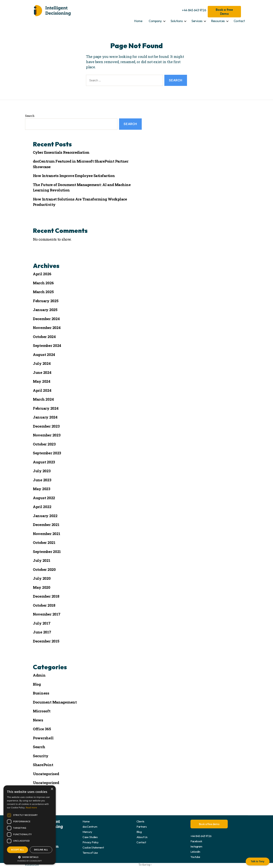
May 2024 (42, 381)
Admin (39, 675)
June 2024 (42, 372)
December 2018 (46, 596)
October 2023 (44, 444)
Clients (140, 821)
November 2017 (47, 614)
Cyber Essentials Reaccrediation (61, 152)
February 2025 (46, 301)
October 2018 (44, 605)
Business (41, 693)
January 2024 (45, 417)
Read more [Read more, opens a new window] (31, 808)
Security (41, 756)
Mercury (87, 832)
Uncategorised (46, 774)
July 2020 (42, 578)
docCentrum (90, 827)
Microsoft (42, 711)
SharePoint (43, 765)
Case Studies (90, 837)
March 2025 (43, 292)
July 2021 (42, 560)
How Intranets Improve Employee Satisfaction (74, 176)
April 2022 (42, 507)
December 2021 (46, 525)
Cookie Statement (93, 847)
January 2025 (45, 310)
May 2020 (42, 587)
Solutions (177, 21)
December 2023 (46, 426)
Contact (239, 21)
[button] (30, 857)
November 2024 (47, 328)
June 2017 (42, 632)
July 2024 (42, 363)
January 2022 (45, 516)
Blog (37, 684)
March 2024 (43, 399)
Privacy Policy (91, 842)
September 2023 (47, 453)
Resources (218, 21)
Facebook (196, 841)
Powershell (43, 738)
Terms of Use (90, 853)
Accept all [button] (18, 850)
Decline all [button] (41, 850)
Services (197, 21)
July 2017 (42, 623)
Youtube (195, 857)
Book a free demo (209, 824)
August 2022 (44, 498)
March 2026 (43, 283)
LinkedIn (195, 852)
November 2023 (47, 435)
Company (155, 21)
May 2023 (42, 489)
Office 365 (42, 729)
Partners (142, 827)
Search (30, 116)
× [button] (52, 789)
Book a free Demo (224, 12)
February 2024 (46, 408)
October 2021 (44, 542)
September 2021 (47, 552)
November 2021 (47, 534)
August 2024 (44, 355)
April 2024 (42, 390)
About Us (142, 837)
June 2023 (42, 480)
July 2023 (42, 471)
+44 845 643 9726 (194, 10)
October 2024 (44, 337)
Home (138, 21)
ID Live (35, 865)
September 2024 (47, 345)
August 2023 (44, 462)
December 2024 (46, 319)
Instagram (196, 846)
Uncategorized (46, 783)
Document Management (55, 702)
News (38, 720)
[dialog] (30, 825)
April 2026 (42, 274)
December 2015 (46, 641)
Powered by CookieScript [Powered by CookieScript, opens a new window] (30, 861)
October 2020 (44, 569)
